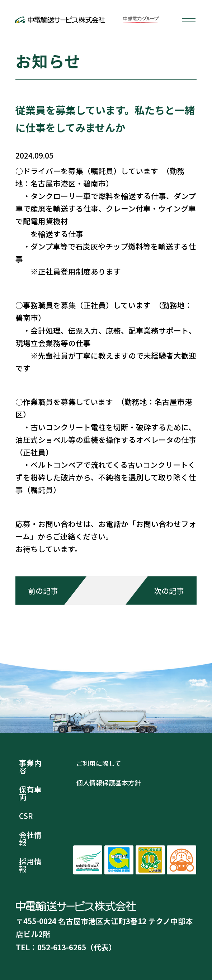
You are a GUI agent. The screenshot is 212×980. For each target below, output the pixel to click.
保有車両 (30, 793)
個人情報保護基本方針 (109, 782)
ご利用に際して (99, 763)
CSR (26, 816)
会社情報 (30, 838)
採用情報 (30, 865)
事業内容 (30, 766)
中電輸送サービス (60, 20)
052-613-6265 (62, 947)
